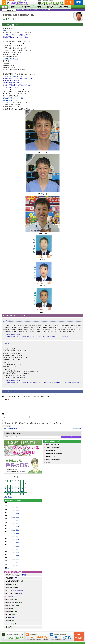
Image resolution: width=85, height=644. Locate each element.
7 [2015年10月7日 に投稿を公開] (16, 488)
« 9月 (5, 499)
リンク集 (48, 465)
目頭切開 (11, 623)
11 (16, 509)
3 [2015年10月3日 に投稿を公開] (25, 486)
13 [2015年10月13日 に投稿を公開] (12, 491)
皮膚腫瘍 (11, 620)
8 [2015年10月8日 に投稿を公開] (19, 488)
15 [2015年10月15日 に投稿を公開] (19, 491)
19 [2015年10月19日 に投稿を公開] (9, 493)
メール (4, 419)
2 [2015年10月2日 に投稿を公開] (22, 486)
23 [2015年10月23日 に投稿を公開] (22, 493)
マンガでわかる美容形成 (25, 7)
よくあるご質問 (76, 7)
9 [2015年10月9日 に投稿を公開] (22, 488)
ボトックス (12, 626)
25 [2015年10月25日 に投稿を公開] (6, 496)
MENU (4, 3)
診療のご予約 (78, 3)
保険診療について (50, 458)
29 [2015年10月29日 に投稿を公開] (19, 496)
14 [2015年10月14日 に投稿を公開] (16, 491)
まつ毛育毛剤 (12, 614)
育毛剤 (10, 611)
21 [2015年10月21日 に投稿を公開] (16, 493)
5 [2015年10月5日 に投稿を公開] (9, 488)
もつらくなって (11, 100)
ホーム (5, 7)
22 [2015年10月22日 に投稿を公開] (19, 493)
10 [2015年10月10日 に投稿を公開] (25, 488)
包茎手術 (11, 617)
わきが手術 (15, 592)
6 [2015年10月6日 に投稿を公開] (12, 488)
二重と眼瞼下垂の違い (12, 589)
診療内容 (38, 7)
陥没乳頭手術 (12, 580)
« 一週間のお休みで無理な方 (9, 431)
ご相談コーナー (69, 3)
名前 (4, 416)
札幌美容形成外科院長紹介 (53, 462)
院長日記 (12, 7)
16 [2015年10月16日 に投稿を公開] (22, 491)
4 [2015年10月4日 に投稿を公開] (6, 488)
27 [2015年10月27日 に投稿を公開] (12, 496)
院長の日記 (13, 10)
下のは (11, 59)
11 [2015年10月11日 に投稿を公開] (6, 491)
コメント (5, 400)
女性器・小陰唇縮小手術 (15, 583)
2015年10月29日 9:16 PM (9, 346)
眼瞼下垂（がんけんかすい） (16, 577)
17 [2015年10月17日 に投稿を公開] (25, 491)
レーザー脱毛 (12, 601)
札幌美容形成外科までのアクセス (55, 452)
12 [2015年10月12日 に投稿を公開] (9, 491)
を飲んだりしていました (14, 98)
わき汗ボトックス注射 (15, 595)
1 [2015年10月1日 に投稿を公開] (19, 486)
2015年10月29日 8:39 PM (9, 323)
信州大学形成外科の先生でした (15, 76)
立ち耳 (10, 598)
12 (18, 509)
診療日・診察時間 (61, 7)
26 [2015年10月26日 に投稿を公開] (9, 496)
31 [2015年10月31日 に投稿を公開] (25, 496)
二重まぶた (12, 586)
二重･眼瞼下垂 (20, 10)
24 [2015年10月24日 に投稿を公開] (25, 493)
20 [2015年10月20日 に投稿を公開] (12, 493)
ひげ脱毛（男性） (13, 608)
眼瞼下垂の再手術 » (78, 431)
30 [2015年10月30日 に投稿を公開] (22, 496)
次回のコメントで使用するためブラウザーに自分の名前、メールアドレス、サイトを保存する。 (33, 425)
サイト (4, 422)
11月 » (10, 499)
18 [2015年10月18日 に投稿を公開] (6, 493)
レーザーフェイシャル (15, 605)
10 (15, 509)
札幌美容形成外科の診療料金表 (54, 455)
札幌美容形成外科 (4, 10)
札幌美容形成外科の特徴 (52, 446)
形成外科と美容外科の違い (53, 449)
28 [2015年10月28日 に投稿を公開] (16, 496)
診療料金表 (48, 7)
